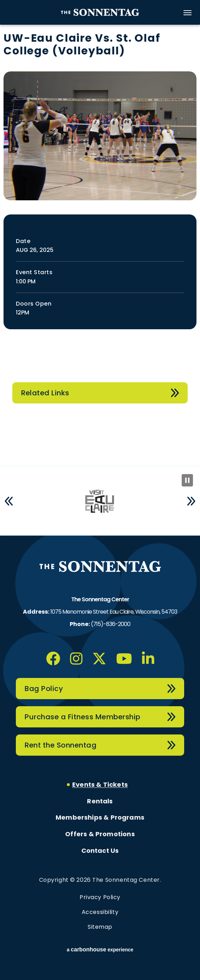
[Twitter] (99, 659)
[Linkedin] (148, 659)
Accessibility (100, 912)
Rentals (100, 801)
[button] (9, 501)
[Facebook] (53, 659)
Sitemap (100, 927)
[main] (100, 249)
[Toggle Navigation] (188, 12)
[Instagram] (76, 659)
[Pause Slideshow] (187, 480)
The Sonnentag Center (100, 12)
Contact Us (100, 851)
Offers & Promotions (100, 834)
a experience (100, 950)
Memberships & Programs (100, 817)
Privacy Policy (100, 897)
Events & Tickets (100, 785)
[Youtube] (124, 659)
